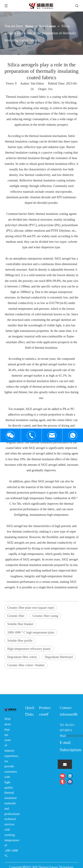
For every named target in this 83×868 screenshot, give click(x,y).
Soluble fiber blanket (20, 624)
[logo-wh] (10, 709)
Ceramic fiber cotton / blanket (26, 665)
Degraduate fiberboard (59, 657)
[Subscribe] (65, 764)
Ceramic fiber (16, 616)
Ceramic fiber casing (45, 616)
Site (50, 89)
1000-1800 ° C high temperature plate (31, 632)
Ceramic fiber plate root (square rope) (31, 608)
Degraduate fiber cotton (22, 657)
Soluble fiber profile (20, 641)
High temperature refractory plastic (29, 649)
